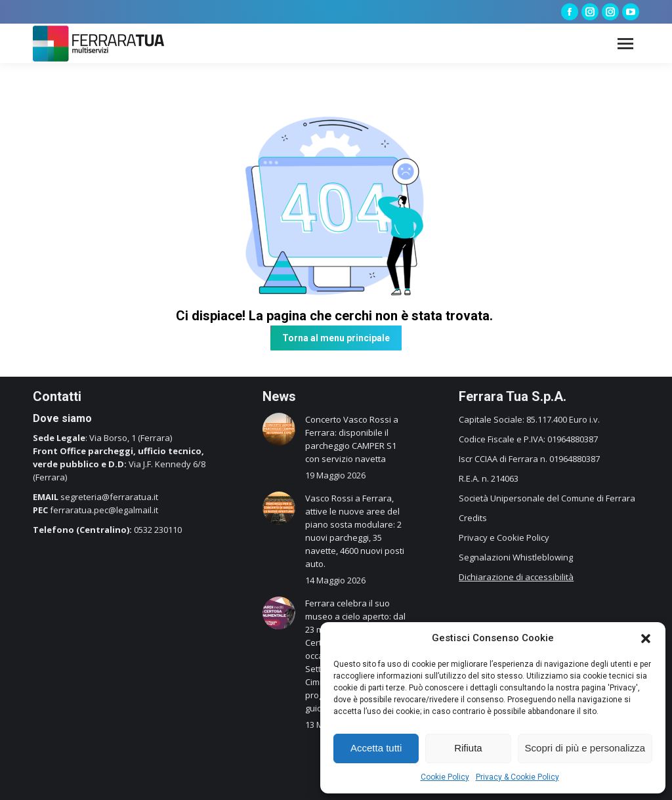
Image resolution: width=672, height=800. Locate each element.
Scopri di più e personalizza (585, 748)
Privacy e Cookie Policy (504, 537)
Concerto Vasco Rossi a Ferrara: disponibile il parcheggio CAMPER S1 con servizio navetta (352, 439)
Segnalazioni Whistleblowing (516, 557)
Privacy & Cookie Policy (517, 777)
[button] (646, 639)
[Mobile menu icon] (625, 44)
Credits (473, 518)
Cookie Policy (445, 777)
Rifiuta (468, 748)
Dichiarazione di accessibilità (516, 577)
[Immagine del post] (279, 429)
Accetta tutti (376, 748)
